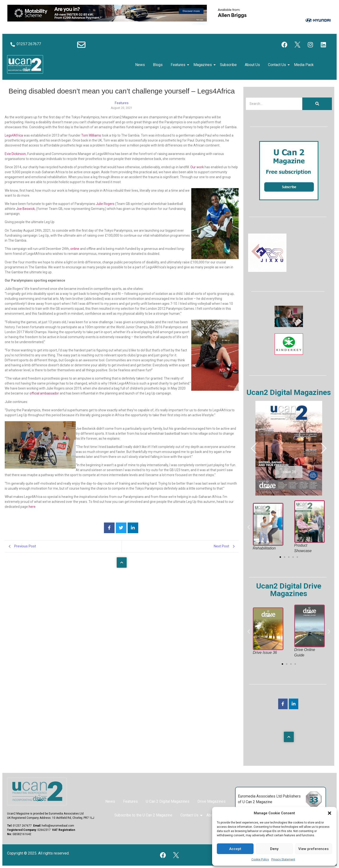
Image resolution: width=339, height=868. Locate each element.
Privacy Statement (283, 859)
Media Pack (304, 65)
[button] (330, 813)
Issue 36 (289, 472)
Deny (274, 849)
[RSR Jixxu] (267, 271)
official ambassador (45, 393)
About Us (252, 65)
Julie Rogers (105, 204)
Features (179, 65)
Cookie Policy (260, 859)
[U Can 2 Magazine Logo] (37, 791)
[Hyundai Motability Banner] (169, 24)
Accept (235, 849)
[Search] (274, 104)
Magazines (203, 65)
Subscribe (228, 65)
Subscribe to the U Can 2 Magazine (143, 815)
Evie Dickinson (15, 154)
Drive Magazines (212, 801)
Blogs (158, 65)
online (75, 249)
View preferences (313, 849)
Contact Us (278, 65)
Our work (197, 167)
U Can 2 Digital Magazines (168, 801)
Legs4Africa (14, 135)
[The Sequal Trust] (289, 326)
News (140, 65)
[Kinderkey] (289, 353)
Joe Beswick (25, 209)
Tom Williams (91, 135)
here (32, 507)
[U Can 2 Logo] (25, 64)
